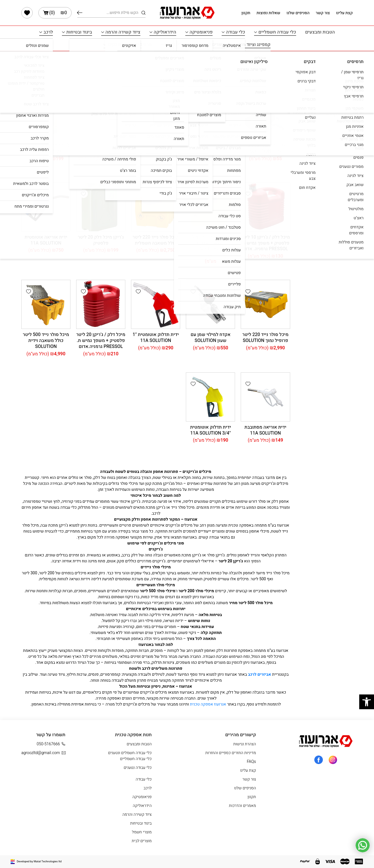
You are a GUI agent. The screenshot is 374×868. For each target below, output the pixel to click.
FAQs (252, 762)
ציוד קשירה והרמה (123, 32)
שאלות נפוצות (269, 13)
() (55, 13)
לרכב (48, 32)
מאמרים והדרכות (243, 806)
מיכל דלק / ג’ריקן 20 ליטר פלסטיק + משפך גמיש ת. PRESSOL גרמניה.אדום (101, 341)
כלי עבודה (235, 32)
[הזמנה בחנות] (40, 82)
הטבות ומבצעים (320, 32)
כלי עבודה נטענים (138, 768)
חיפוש (80, 13)
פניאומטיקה (201, 32)
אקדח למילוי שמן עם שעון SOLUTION (211, 338)
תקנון (246, 13)
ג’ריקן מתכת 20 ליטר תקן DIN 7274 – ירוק (46, 148)
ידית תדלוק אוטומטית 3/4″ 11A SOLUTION (211, 430)
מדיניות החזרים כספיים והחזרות (230, 753)
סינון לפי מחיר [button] (339, 116)
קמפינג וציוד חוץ (254, 45)
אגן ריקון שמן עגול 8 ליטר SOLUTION (156, 148)
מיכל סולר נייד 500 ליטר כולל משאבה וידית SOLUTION (46, 341)
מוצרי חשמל (177, 45)
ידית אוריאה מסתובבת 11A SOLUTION (265, 430)
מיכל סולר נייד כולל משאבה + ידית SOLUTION (211, 243)
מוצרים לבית (214, 45)
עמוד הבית (344, 58)
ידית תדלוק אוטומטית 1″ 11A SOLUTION (156, 338)
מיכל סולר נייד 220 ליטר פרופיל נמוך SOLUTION (265, 338)
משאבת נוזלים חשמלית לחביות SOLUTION (210, 148)
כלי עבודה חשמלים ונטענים (130, 753)
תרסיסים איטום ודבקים (130, 45)
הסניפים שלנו (298, 13)
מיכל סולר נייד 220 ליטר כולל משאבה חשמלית (156, 240)
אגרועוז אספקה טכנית (208, 704)
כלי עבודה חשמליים (277, 32)
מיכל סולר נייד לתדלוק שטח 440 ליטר (101, 148)
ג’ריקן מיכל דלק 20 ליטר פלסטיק (101, 240)
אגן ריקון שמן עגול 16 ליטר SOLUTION (265, 148)
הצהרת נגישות (245, 744)
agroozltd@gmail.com (43, 753)
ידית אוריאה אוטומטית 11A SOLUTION (46, 240)
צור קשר (323, 13)
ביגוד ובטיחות (79, 32)
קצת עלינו (344, 13)
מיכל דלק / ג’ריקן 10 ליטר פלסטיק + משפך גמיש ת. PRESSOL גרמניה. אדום (265, 243)
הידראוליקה (165, 32)
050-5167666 (51, 744)
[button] (248, 102)
